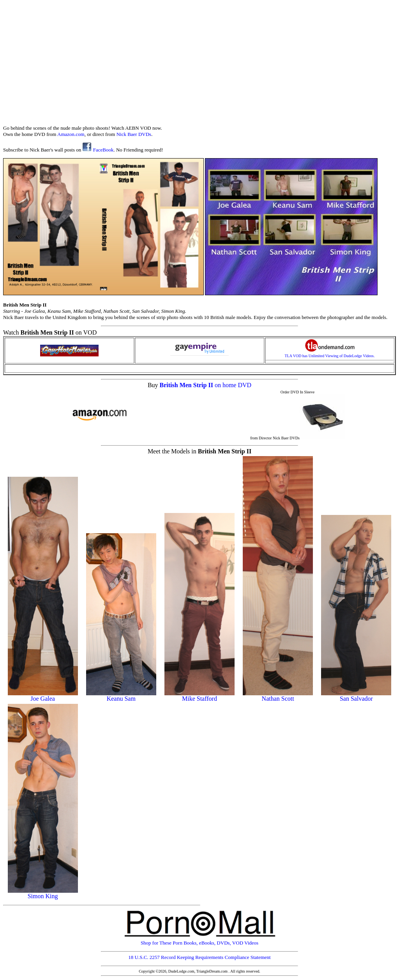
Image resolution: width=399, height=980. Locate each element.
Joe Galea (43, 696)
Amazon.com (71, 134)
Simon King (43, 893)
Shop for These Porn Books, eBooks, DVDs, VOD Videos (199, 940)
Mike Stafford (199, 696)
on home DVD (233, 385)
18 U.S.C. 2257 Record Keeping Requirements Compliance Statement (199, 957)
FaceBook (98, 150)
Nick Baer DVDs (134, 134)
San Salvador (356, 696)
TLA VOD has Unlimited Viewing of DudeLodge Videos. (330, 354)
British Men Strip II (187, 385)
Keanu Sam (121, 696)
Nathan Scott (278, 696)
